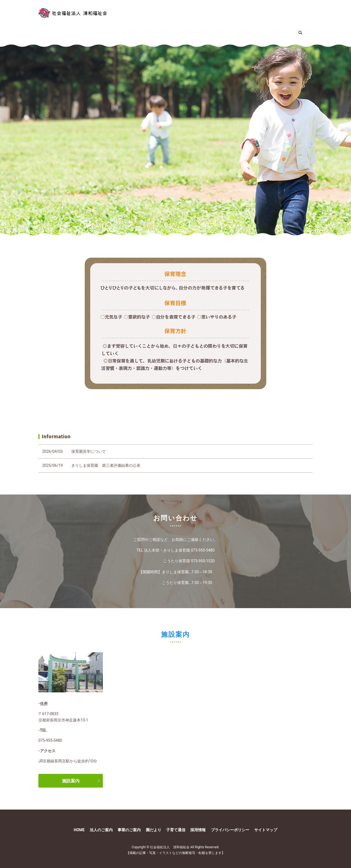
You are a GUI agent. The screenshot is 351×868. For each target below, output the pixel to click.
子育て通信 (264, 30)
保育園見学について (89, 446)
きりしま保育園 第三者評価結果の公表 (106, 460)
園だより (216, 30)
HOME (53, 30)
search (294, 30)
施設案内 (71, 775)
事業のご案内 (163, 30)
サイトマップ (266, 825)
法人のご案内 (100, 30)
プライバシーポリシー (230, 825)
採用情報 (198, 825)
